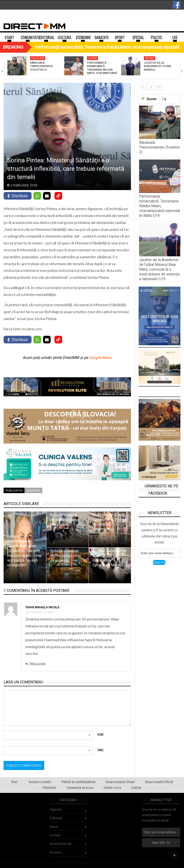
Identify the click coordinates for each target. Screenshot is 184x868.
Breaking (13, 47)
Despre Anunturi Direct (120, 782)
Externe (56, 852)
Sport (149, 58)
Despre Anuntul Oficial (159, 782)
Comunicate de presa (80, 787)
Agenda (56, 809)
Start (15, 782)
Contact (136, 787)
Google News (100, 358)
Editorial (56, 818)
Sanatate (34, 490)
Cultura (38, 58)
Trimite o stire (112, 787)
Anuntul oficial (60, 844)
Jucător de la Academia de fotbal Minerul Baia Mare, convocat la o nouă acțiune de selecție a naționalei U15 (160, 269)
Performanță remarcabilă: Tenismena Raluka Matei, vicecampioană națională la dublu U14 (160, 206)
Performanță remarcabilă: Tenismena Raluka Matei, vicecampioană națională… (102, 70)
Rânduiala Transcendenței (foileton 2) (41, 66)
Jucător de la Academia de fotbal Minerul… (158, 66)
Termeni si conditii (40, 782)
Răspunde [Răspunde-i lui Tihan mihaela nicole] (38, 664)
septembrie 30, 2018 (39, 612)
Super (92, 58)
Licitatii (55, 835)
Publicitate (49, 787)
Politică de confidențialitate (78, 782)
